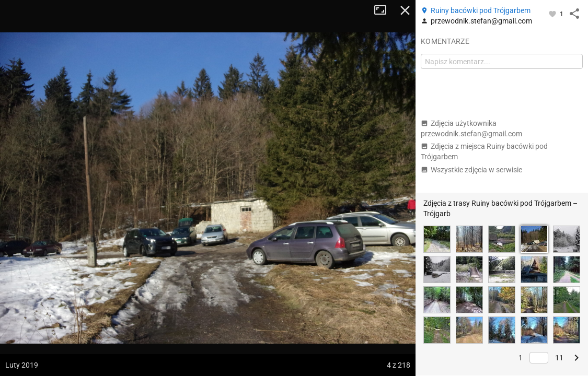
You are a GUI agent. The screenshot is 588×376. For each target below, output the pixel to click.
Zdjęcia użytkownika (471, 128)
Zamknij (405, 10)
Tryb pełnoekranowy (384, 10)
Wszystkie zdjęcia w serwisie (471, 170)
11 (559, 358)
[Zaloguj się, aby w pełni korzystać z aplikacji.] (553, 14)
